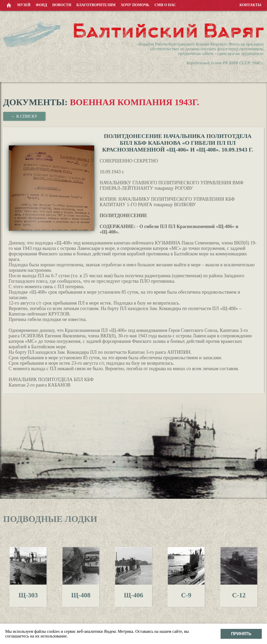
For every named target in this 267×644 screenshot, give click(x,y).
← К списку (24, 116)
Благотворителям (96, 5)
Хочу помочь (135, 5)
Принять (241, 634)
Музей (24, 5)
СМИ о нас (165, 5)
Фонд (41, 5)
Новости (62, 5)
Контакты (250, 5)
